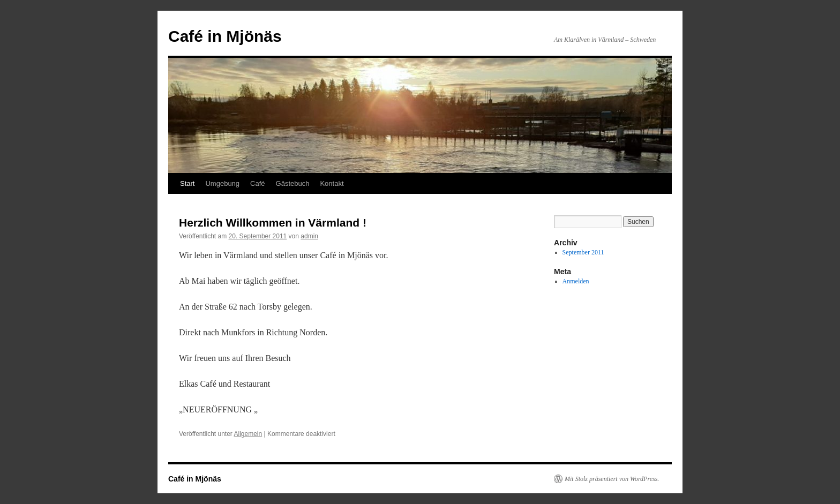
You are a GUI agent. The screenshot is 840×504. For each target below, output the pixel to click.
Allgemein (248, 434)
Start (187, 183)
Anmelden (576, 281)
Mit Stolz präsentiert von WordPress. (612, 479)
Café (257, 183)
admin (309, 236)
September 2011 (583, 252)
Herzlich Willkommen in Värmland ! (273, 223)
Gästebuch (293, 183)
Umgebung (222, 183)
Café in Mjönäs (225, 36)
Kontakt (332, 183)
